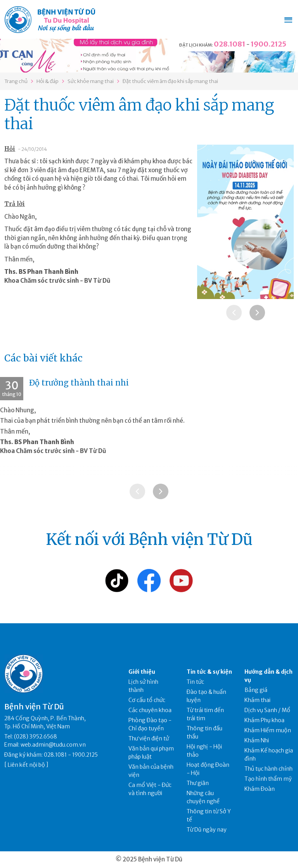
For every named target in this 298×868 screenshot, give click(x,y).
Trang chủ (16, 81)
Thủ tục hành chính (269, 769)
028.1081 (230, 44)
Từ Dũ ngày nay (207, 830)
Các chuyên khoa (150, 710)
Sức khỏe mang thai (91, 81)
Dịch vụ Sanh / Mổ (267, 710)
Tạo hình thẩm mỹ (268, 779)
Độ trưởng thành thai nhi (79, 383)
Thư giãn (198, 783)
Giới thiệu (142, 672)
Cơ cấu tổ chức (147, 700)
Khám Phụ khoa (264, 720)
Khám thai (257, 700)
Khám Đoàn (260, 789)
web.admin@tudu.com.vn (53, 745)
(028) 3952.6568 (36, 737)
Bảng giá (256, 690)
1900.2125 (269, 44)
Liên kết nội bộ (26, 765)
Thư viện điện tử (149, 738)
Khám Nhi (257, 740)
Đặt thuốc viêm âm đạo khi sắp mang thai (170, 81)
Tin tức (195, 682)
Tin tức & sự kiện (209, 672)
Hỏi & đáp (48, 81)
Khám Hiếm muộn (268, 730)
